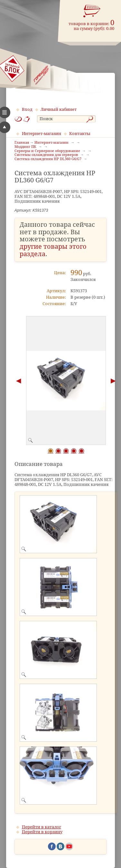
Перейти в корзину (42, 832)
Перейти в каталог (42, 827)
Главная (22, 143)
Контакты (80, 134)
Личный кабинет (59, 109)
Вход (27, 109)
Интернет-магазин (42, 134)
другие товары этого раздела (53, 250)
